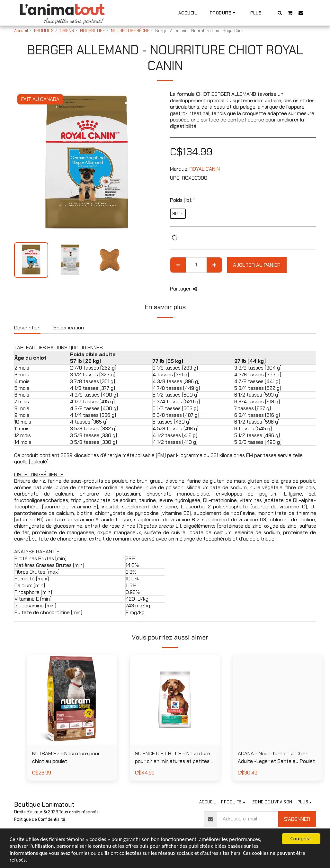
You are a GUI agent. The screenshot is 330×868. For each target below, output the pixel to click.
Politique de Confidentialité (40, 819)
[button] (280, 13)
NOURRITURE (92, 31)
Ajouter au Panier (257, 265)
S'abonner (297, 819)
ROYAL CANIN (205, 169)
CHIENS (67, 31)
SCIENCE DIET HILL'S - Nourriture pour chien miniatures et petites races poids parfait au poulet (173, 758)
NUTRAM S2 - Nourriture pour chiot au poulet (66, 757)
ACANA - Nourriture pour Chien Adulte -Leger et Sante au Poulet (276, 757)
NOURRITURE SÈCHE (130, 31)
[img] (72, 700)
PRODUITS (44, 31)
